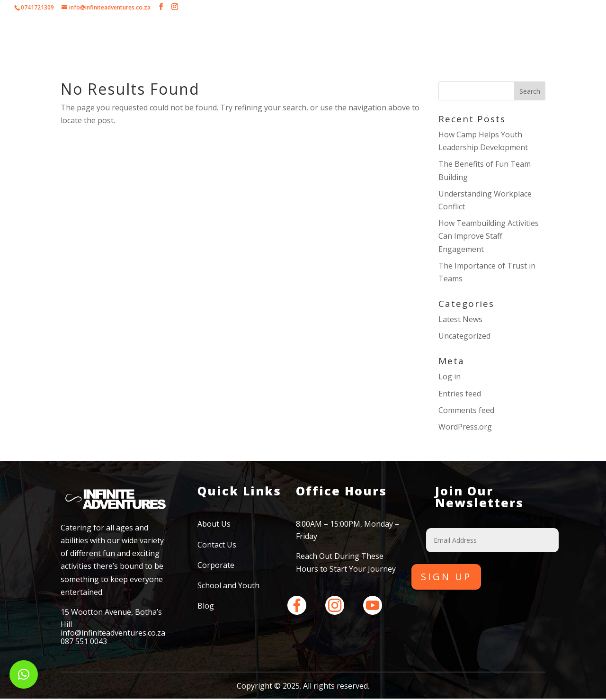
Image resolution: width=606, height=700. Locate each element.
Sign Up (446, 577)
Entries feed (460, 394)
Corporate (198, 36)
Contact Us (487, 36)
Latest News (460, 319)
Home (109, 36)
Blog (206, 606)
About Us (149, 36)
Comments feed (466, 410)
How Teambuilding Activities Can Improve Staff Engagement (489, 236)
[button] (24, 674)
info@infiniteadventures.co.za (113, 633)
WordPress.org (465, 427)
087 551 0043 (84, 641)
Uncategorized (464, 336)
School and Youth (353, 36)
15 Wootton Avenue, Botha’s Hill (111, 618)
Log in (450, 377)
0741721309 (37, 7)
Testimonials (430, 36)
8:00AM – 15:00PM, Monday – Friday (348, 530)
